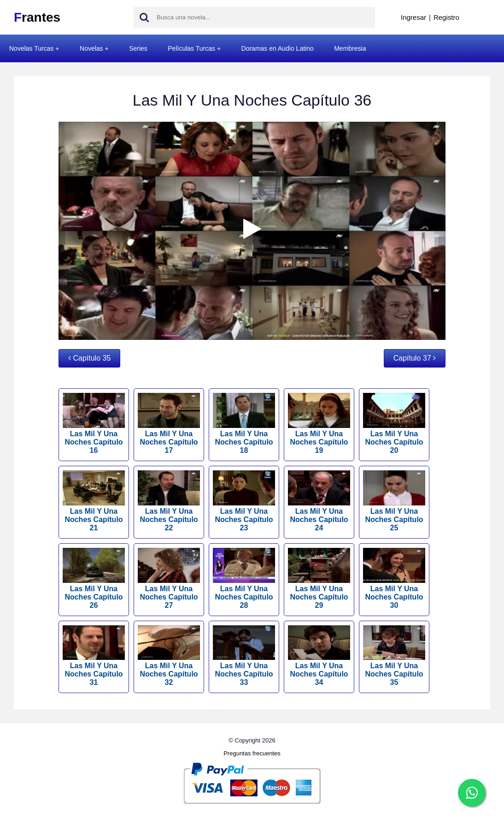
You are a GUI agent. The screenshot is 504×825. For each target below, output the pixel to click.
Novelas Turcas (31, 48)
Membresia (350, 48)
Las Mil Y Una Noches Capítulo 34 (319, 656)
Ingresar (413, 17)
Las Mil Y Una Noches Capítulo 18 (244, 424)
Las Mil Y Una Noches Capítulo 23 (244, 501)
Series (138, 48)
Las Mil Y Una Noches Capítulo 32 (169, 656)
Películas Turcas (191, 48)
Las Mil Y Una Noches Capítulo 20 (394, 424)
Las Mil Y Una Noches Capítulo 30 (394, 579)
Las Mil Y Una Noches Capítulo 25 (394, 501)
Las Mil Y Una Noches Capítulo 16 (94, 424)
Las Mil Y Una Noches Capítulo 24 (319, 501)
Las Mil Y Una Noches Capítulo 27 (169, 579)
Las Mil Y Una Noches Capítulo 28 (244, 579)
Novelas (91, 48)
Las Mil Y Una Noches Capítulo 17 (169, 424)
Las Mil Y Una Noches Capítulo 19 (319, 424)
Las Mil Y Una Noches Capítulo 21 (94, 501)
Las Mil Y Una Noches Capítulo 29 (319, 579)
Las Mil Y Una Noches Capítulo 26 (94, 579)
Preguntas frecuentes (252, 753)
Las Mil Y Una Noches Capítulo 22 (169, 501)
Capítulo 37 (415, 358)
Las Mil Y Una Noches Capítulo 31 (94, 656)
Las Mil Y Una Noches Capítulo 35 (394, 656)
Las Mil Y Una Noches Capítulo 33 (244, 656)
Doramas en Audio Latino (278, 48)
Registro (446, 17)
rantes (37, 17)
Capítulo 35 (89, 358)
